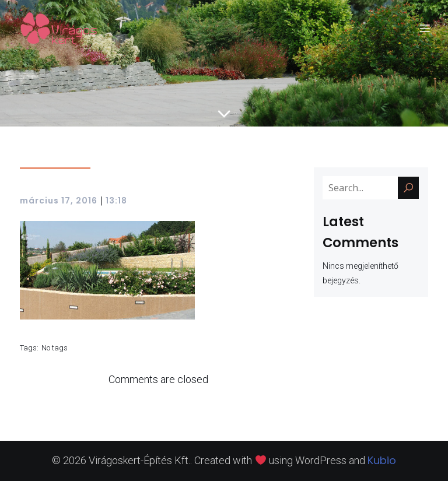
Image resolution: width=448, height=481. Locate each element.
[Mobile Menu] (425, 28)
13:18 (116, 201)
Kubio (382, 460)
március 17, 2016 (59, 201)
